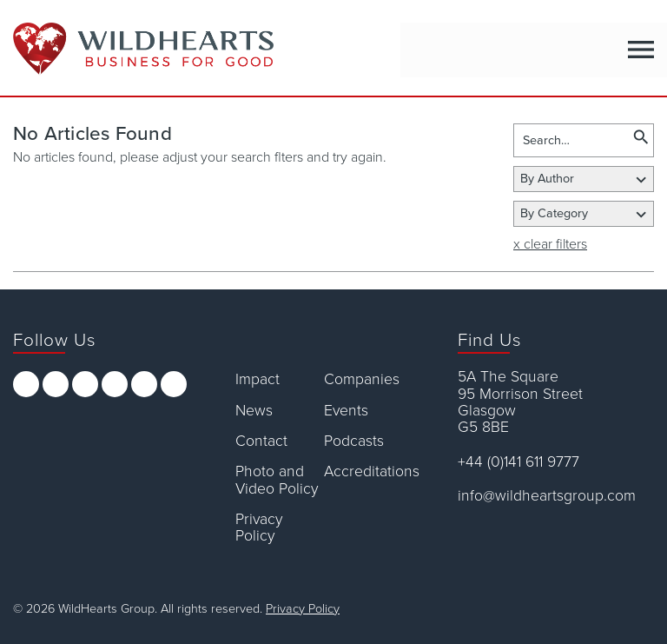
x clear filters (550, 244)
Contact (261, 441)
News (254, 411)
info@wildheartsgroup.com (547, 496)
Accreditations (368, 471)
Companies (362, 379)
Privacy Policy (259, 528)
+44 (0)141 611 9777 (518, 462)
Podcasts (354, 441)
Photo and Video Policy (277, 480)
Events (346, 411)
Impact (258, 379)
